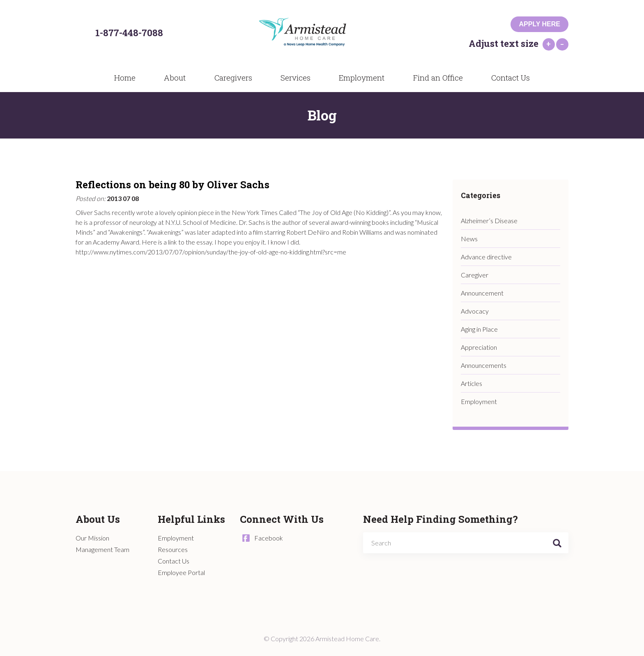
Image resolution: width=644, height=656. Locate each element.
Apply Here (540, 24)
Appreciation (479, 347)
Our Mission (92, 538)
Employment (356, 77)
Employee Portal (181, 572)
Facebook (269, 538)
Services (291, 77)
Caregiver (475, 275)
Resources (173, 549)
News (469, 239)
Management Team (102, 549)
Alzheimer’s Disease (489, 221)
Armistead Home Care (312, 33)
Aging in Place (479, 329)
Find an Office (433, 77)
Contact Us (505, 77)
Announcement (482, 293)
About (175, 77)
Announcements (484, 365)
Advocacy (475, 311)
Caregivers (231, 77)
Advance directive (486, 257)
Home (129, 77)
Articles (471, 383)
